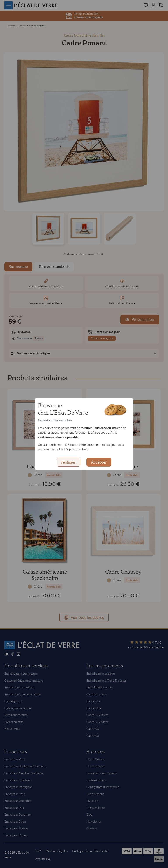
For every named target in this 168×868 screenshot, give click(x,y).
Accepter (99, 462)
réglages (68, 462)
